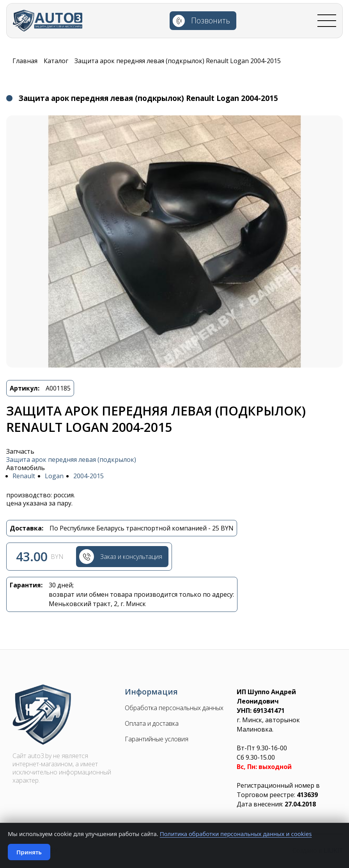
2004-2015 (89, 476)
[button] (174, 241)
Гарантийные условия (157, 740)
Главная (25, 61)
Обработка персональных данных (174, 709)
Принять (29, 852)
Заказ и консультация (132, 557)
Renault (24, 476)
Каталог (56, 61)
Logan (54, 476)
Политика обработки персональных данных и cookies (236, 834)
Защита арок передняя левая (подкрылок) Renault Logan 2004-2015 (178, 61)
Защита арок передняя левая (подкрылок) (71, 460)
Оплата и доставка (152, 724)
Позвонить (214, 22)
